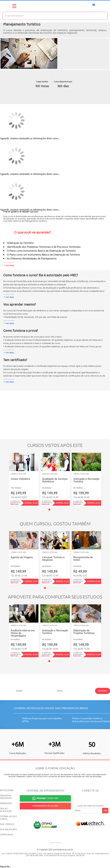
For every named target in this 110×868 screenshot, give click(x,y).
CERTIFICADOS (7, 835)
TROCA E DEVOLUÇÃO (6, 810)
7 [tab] (62, 588)
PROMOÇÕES (6, 804)
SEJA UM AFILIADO (8, 830)
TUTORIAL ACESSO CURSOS (8, 818)
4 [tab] (58, 510)
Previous (4, 477)
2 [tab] (52, 510)
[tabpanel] (24, 479)
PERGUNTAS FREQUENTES (6, 797)
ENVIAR (103, 691)
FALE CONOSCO (7, 824)
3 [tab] (55, 510)
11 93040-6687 (48, 798)
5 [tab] (61, 510)
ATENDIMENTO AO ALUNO (45, 806)
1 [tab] (49, 510)
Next (106, 477)
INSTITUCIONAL (7, 791)
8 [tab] (65, 588)
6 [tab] (59, 588)
